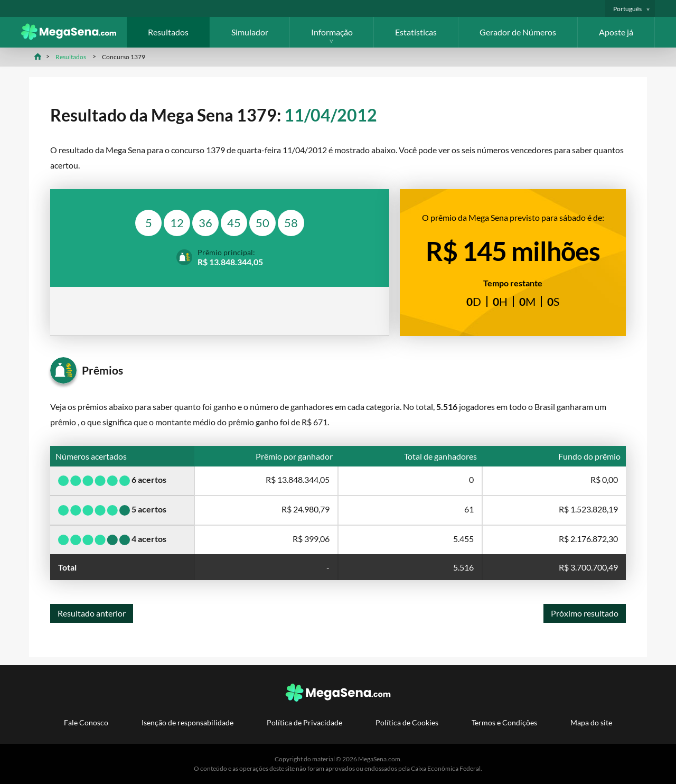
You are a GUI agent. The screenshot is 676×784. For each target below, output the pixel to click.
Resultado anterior (92, 613)
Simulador (250, 32)
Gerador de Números (518, 32)
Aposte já (616, 32)
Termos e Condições (504, 722)
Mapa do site (591, 722)
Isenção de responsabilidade (187, 722)
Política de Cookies (407, 722)
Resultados (168, 32)
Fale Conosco (86, 722)
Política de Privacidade (304, 722)
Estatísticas (416, 32)
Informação (332, 32)
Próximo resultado (585, 613)
